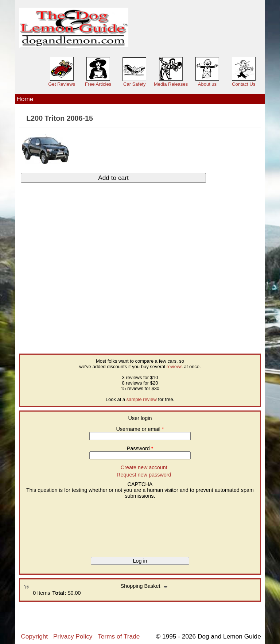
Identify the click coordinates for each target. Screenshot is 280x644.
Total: (59, 593)
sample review (142, 399)
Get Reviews (62, 84)
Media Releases (171, 84)
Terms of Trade (119, 636)
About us (207, 84)
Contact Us (244, 84)
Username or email (140, 429)
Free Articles (98, 84)
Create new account (144, 467)
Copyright (34, 636)
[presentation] (54, 525)
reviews (175, 367)
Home (25, 99)
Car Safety (134, 84)
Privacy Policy (73, 636)
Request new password (144, 475)
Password (140, 448)
